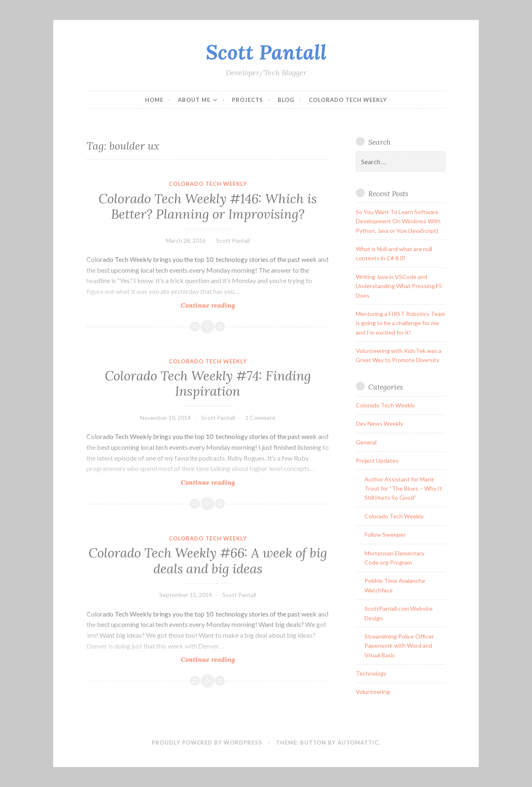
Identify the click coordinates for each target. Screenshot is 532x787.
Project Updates (377, 460)
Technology (371, 673)
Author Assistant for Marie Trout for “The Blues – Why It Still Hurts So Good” (403, 488)
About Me (194, 100)
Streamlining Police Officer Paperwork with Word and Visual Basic (399, 646)
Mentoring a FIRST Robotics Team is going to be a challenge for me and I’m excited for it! (400, 323)
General (366, 442)
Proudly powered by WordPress (207, 743)
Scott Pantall (266, 52)
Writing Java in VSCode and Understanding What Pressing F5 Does (399, 286)
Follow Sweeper (385, 534)
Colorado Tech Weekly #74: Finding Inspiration (208, 384)
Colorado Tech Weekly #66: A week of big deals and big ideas (208, 561)
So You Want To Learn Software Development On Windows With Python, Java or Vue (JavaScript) (398, 221)
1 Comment (260, 418)
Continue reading (228, 305)
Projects (248, 100)
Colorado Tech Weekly (348, 100)
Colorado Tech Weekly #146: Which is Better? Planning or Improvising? (208, 207)
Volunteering (373, 692)
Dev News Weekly (379, 423)
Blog (286, 100)
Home (154, 100)
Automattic (358, 743)
